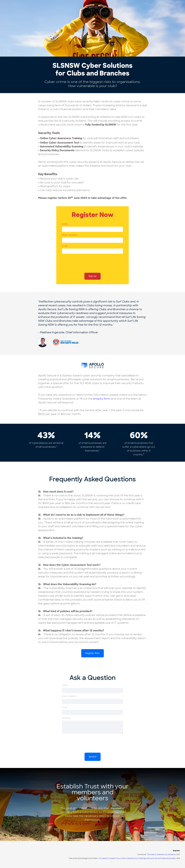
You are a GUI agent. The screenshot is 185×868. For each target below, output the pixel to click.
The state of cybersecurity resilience (161, 854)
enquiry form (102, 399)
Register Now (92, 653)
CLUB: (65, 246)
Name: (65, 224)
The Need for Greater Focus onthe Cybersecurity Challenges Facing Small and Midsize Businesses (137, 858)
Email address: (70, 235)
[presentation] (82, 263)
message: (67, 718)
